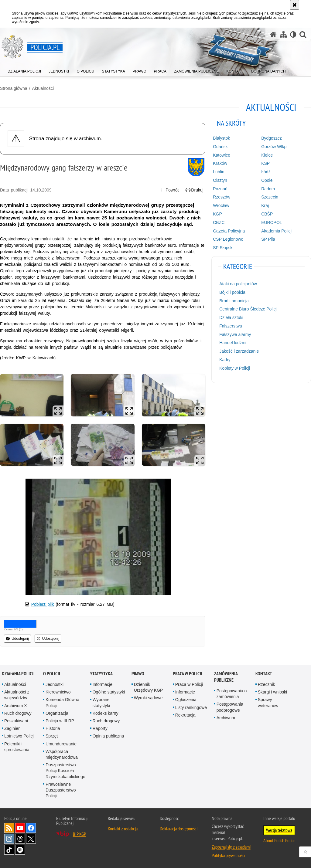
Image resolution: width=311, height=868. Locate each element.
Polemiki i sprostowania (17, 747)
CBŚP (267, 214)
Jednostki (55, 684)
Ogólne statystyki (109, 692)
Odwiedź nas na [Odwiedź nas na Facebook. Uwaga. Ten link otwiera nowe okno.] (31, 828)
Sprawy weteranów (268, 702)
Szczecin (270, 197)
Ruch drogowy (18, 713)
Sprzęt (52, 736)
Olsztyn (220, 180)
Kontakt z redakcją (123, 829)
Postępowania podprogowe (230, 707)
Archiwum (226, 718)
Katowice (222, 155)
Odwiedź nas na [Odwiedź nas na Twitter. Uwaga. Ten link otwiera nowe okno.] (31, 839)
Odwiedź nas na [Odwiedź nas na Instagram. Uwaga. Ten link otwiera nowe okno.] (9, 839)
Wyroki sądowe (148, 698)
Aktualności (43, 88)
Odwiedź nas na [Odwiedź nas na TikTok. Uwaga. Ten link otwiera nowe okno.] (9, 850)
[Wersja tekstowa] (293, 34)
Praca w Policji (188, 674)
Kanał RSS (9, 828)
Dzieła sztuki (231, 317)
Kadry (225, 360)
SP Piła (268, 239)
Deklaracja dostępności (179, 829)
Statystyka (101, 674)
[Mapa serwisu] (283, 34)
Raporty (100, 728)
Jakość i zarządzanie (239, 351)
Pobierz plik (43, 604)
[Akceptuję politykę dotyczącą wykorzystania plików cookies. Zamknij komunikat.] (295, 5)
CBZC (219, 222)
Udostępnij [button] (17, 639)
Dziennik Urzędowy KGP (149, 687)
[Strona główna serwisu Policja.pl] (273, 34)
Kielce (267, 155)
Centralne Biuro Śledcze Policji (248, 309)
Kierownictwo (58, 692)
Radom (268, 189)
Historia (53, 728)
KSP (265, 163)
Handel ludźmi (233, 343)
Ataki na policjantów (238, 284)
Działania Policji (18, 674)
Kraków (220, 163)
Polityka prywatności (228, 855)
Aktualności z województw (17, 695)
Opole (267, 180)
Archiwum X (16, 706)
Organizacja (57, 713)
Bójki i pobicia (232, 292)
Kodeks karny (106, 713)
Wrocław (221, 205)
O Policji (52, 674)
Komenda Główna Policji (62, 702)
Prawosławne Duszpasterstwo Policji (61, 790)
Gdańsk (220, 147)
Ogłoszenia (186, 700)
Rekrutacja (185, 715)
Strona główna (14, 88)
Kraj (265, 205)
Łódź (266, 172)
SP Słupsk (223, 248)
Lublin (219, 172)
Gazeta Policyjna (229, 231)
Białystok (221, 138)
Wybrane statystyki (101, 702)
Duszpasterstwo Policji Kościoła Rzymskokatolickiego (65, 771)
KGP (217, 214)
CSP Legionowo (228, 239)
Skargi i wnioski (272, 692)
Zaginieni (13, 728)
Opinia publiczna (108, 736)
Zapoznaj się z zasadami (231, 847)
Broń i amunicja (234, 301)
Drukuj (195, 190)
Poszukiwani (16, 721)
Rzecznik (267, 684)
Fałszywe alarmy (235, 334)
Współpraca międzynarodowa (62, 754)
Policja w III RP (60, 721)
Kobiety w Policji (235, 368)
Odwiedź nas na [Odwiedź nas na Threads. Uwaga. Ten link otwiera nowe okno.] (20, 839)
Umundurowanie (61, 744)
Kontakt (264, 674)
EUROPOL (272, 222)
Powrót (169, 190)
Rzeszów (222, 197)
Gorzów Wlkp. (274, 147)
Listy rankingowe (191, 707)
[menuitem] (24, 70)
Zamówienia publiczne (226, 677)
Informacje (103, 684)
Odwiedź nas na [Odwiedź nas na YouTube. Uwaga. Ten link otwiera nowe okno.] (20, 828)
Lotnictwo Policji (19, 736)
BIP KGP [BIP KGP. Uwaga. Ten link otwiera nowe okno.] (79, 834)
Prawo (138, 674)
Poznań (220, 189)
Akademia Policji (277, 231)
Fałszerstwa (231, 326)
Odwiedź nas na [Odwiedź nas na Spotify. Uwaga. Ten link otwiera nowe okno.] (20, 850)
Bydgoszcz (272, 138)
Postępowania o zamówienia (232, 694)
